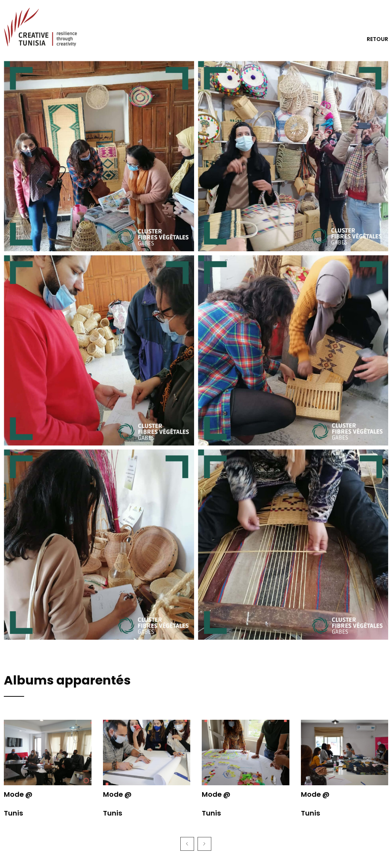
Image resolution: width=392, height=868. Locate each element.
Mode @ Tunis (18, 804)
